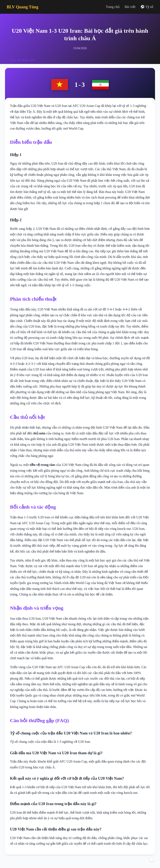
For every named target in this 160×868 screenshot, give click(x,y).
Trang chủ (113, 7)
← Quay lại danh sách (20, 60)
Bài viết (130, 7)
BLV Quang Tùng (22, 7)
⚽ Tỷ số (147, 7)
